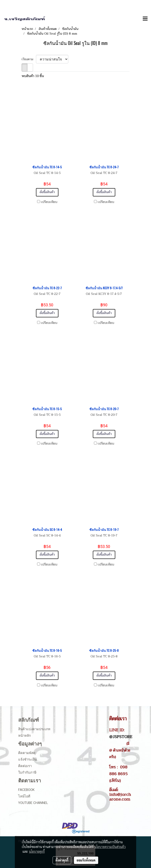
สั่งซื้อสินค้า (47, 192)
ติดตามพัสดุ (27, 753)
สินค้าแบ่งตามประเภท (34, 729)
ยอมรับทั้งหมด (86, 860)
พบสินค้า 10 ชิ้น (33, 76)
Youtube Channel (33, 803)
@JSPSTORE (121, 737)
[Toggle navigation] (145, 19)
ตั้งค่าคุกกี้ (62, 860)
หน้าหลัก (24, 736)
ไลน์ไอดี (24, 796)
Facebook (26, 790)
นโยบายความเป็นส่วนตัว (110, 847)
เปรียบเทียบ (49, 202)
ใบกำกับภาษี (27, 772)
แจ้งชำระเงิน (27, 759)
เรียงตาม (29, 59)
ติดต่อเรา (25, 766)
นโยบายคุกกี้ (37, 851)
